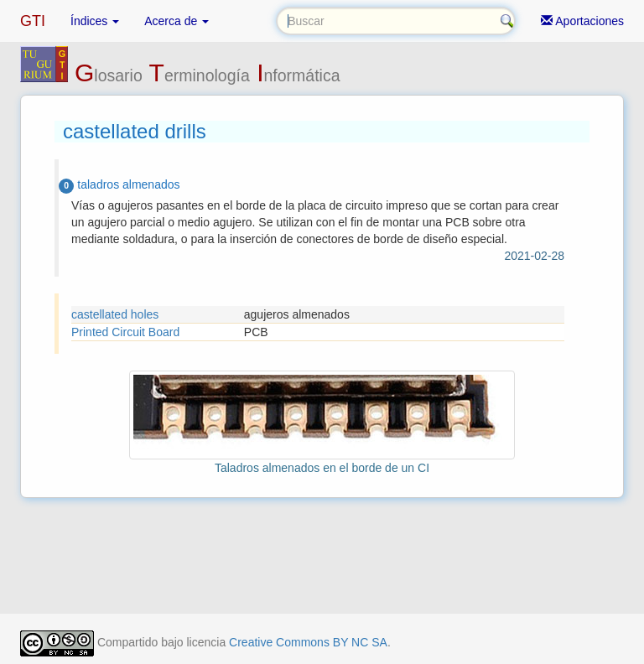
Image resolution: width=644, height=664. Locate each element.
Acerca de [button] (177, 21)
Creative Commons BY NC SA (308, 642)
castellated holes (115, 314)
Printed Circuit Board (125, 332)
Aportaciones (582, 21)
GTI (33, 21)
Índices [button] (95, 21)
